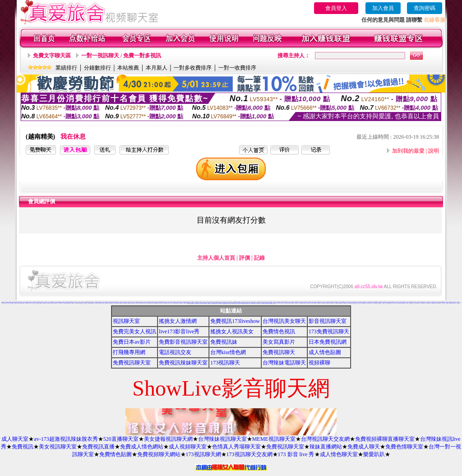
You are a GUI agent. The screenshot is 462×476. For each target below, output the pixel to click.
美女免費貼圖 (422, 303)
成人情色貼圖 (325, 352)
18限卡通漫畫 (367, 303)
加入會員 (383, 8)
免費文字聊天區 (52, 56)
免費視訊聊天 (279, 352)
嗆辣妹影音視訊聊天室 (323, 303)
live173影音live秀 (179, 331)
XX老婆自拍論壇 (363, 303)
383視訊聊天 (296, 302)
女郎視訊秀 (289, 303)
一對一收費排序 (237, 68)
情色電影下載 (426, 303)
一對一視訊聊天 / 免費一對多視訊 (121, 56)
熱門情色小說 (319, 303)
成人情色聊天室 (339, 454)
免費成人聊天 (364, 447)
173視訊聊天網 (203, 454)
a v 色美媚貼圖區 (243, 304)
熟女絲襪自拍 (217, 303)
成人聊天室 (15, 439)
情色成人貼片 (371, 303)
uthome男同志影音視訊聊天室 (128, 303)
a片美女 (135, 303)
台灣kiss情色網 (228, 352)
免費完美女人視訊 (134, 331)
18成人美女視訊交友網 (197, 302)
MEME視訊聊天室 (274, 439)
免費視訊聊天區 (245, 303)
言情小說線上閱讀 (219, 304)
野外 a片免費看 (231, 304)
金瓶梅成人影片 (380, 303)
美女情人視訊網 (293, 303)
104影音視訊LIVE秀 (20, 303)
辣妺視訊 (268, 304)
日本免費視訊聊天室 (411, 303)
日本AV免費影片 (458, 303)
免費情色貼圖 (115, 454)
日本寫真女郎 (279, 303)
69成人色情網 (71, 302)
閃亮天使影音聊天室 (341, 303)
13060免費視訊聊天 (403, 303)
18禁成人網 (41, 303)
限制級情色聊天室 (399, 303)
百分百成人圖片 (443, 303)
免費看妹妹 (16, 303)
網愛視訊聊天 (158, 303)
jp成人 (7, 303)
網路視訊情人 (73, 303)
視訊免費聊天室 (107, 303)
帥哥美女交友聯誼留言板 (214, 304)
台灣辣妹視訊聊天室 (222, 439)
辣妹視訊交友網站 (429, 302)
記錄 (259, 258)
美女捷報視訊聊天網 (168, 439)
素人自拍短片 (282, 303)
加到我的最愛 (408, 151)
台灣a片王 (30, 303)
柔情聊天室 (308, 303)
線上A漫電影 (311, 303)
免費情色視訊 (279, 331)
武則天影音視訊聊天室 (141, 303)
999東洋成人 (253, 304)
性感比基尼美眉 (54, 303)
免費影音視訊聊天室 (183, 342)
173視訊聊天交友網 (249, 454)
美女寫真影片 (279, 342)
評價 (245, 258)
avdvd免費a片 (92, 303)
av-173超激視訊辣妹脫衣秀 (66, 439)
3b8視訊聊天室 (189, 304)
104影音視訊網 (173, 303)
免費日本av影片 (132, 342)
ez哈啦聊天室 (111, 303)
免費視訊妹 (224, 342)
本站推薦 (128, 68)
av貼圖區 (13, 303)
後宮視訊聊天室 (69, 303)
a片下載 (51, 303)
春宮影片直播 (33, 303)
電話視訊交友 (94, 303)
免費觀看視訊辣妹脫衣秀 (434, 303)
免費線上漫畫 (454, 303)
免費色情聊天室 (404, 447)
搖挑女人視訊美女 (232, 331)
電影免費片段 (235, 304)
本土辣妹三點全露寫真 (301, 303)
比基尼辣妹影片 (27, 303)
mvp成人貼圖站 (177, 303)
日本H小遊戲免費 (209, 304)
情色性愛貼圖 (355, 303)
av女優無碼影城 (265, 304)
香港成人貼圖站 (286, 303)
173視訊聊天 (225, 363)
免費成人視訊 (14, 302)
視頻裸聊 (319, 363)
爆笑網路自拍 (152, 302)
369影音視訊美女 (48, 303)
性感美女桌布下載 (406, 303)
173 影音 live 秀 (296, 454)
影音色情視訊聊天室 (81, 303)
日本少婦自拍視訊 (181, 303)
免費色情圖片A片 (346, 303)
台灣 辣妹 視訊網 (37, 303)
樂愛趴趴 (374, 454)
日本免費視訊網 (328, 342)
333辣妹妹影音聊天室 (254, 303)
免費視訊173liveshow (235, 321)
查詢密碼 (425, 8)
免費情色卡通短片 (424, 303)
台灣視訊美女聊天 (284, 321)
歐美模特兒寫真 (257, 304)
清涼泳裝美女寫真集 (117, 303)
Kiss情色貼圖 (337, 303)
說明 (434, 151)
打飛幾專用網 (129, 352)
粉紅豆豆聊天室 (297, 303)
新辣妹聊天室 (208, 303)
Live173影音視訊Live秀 (187, 303)
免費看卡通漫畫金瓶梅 (351, 303)
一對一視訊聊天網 (146, 303)
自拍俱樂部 (407, 303)
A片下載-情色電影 (115, 303)
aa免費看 (118, 303)
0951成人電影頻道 (328, 303)
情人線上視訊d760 (205, 304)
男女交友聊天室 (85, 303)
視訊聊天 (23, 303)
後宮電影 (305, 303)
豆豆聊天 (35, 303)
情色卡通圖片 (169, 303)
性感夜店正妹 (137, 303)
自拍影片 (58, 303)
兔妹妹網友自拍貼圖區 (375, 303)
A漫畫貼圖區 (155, 303)
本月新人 (157, 68)
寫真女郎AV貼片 (394, 303)
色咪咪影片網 (96, 303)
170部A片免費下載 (314, 302)
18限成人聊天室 (7, 303)
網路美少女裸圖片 (259, 302)
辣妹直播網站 (326, 447)
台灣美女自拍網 (387, 303)
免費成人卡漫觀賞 (233, 303)
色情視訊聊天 (197, 304)
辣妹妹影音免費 (61, 303)
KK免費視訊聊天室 (359, 303)
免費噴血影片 (89, 303)
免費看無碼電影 (133, 303)
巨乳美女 (413, 303)
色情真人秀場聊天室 (236, 447)
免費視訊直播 (98, 447)
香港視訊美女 (185, 303)
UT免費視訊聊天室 (439, 303)
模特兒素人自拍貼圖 (164, 302)
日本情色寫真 (99, 303)
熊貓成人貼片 (419, 303)
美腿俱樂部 (247, 304)
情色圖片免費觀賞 (241, 303)
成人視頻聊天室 (188, 447)
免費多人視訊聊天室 (439, 302)
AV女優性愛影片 (333, 303)
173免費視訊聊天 (329, 331)
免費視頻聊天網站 (159, 454)
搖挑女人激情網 (178, 321)
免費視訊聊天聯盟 (315, 303)
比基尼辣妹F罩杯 (122, 303)
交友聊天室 (4, 303)
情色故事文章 (383, 303)
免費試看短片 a (201, 304)
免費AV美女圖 (166, 303)
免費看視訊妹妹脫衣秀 (151, 303)
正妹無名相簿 (429, 303)
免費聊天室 (390, 303)
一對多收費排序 (193, 68)
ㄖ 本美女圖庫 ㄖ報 (239, 304)
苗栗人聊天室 (77, 303)
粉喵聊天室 (250, 304)
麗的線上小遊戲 (9, 303)
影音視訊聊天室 (328, 321)
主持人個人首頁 (216, 258)
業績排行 (66, 68)
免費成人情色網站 (142, 447)
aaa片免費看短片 (193, 304)
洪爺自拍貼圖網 (450, 303)
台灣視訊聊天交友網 (325, 439)
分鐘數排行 (97, 68)
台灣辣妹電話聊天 (284, 363)
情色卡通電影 (416, 303)
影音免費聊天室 (275, 303)
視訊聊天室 (126, 321)
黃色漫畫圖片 (162, 303)
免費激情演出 (44, 303)
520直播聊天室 (121, 439)
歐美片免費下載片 (224, 304)
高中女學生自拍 (78, 302)
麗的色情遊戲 (227, 304)
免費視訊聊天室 (132, 363)
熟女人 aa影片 (261, 304)
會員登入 (336, 8)
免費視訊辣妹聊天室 (183, 363)
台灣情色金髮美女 (65, 303)
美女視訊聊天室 (58, 447)
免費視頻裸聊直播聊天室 (385, 439)
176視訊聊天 (447, 303)
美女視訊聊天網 (103, 303)
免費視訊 (23, 447)
